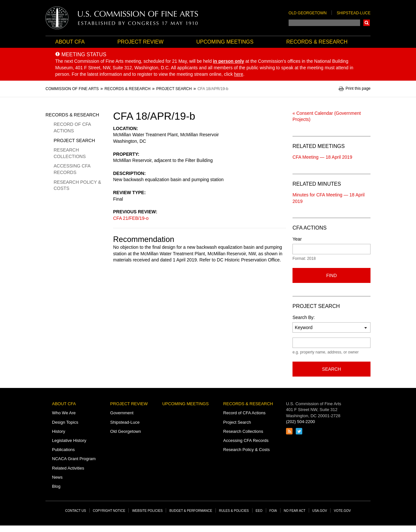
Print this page (358, 89)
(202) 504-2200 (300, 422)
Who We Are (64, 413)
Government (122, 413)
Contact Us (76, 511)
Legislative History (69, 440)
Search (367, 23)
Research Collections (70, 153)
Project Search (74, 140)
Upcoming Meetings (225, 42)
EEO (259, 511)
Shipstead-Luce (354, 13)
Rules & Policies (234, 511)
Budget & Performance (191, 511)
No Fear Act (295, 511)
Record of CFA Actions (72, 127)
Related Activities (68, 468)
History (58, 431)
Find (332, 275)
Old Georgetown (308, 13)
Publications (63, 450)
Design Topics (65, 422)
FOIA (273, 511)
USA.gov (320, 511)
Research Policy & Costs (77, 185)
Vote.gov (342, 511)
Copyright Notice (109, 511)
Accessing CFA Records (72, 169)
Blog (56, 486)
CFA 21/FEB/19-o (131, 218)
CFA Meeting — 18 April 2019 (322, 157)
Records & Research (317, 42)
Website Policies (147, 511)
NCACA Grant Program (74, 459)
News (57, 477)
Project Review (140, 42)
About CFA (70, 42)
